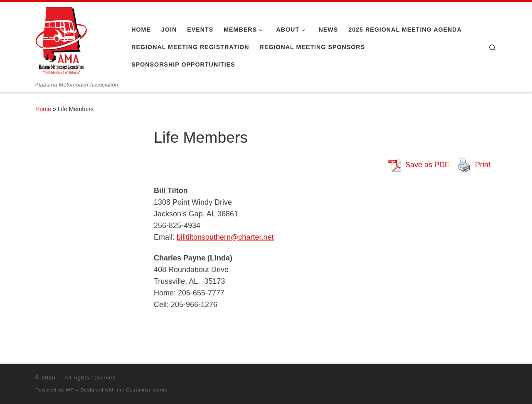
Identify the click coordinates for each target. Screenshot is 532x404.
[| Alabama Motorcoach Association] (61, 41)
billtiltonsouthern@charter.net (225, 237)
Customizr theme (147, 390)
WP (70, 390)
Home (43, 109)
